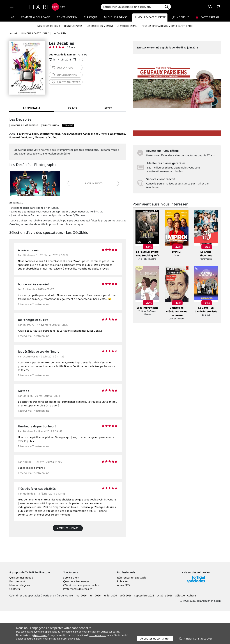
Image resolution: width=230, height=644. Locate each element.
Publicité (122, 614)
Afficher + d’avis (68, 530)
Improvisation (51, 125)
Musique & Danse (116, 17)
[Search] (132, 7)
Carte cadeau (207, 17)
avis (64, 75)
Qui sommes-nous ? (21, 610)
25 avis (71, 47)
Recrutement (17, 614)
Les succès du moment (100, 26)
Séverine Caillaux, (28, 134)
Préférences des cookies (78, 622)
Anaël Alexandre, (72, 134)
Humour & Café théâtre (150, 17)
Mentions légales (20, 618)
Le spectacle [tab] (32, 108)
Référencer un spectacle (132, 610)
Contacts (15, 622)
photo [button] (87, 184)
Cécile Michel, (92, 134)
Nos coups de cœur (49, 26)
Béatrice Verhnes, (50, 134)
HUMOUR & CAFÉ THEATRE (24, 125)
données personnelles (85, 618)
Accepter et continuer (155, 638)
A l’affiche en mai (127, 26)
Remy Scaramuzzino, (113, 134)
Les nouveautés (73, 26)
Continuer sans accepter (196, 638)
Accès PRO (123, 618)
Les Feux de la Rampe (62, 54)
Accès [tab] (108, 108)
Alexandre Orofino (46, 137)
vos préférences (98, 635)
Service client (71, 610)
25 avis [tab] (72, 108)
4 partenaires (40, 635)
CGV (66, 618)
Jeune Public (181, 17)
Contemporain (67, 17)
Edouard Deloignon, (22, 137)
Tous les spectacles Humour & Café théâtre (167, 26)
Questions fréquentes (76, 614)
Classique (91, 17)
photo (62, 68)
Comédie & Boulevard (36, 17)
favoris (66, 82)
